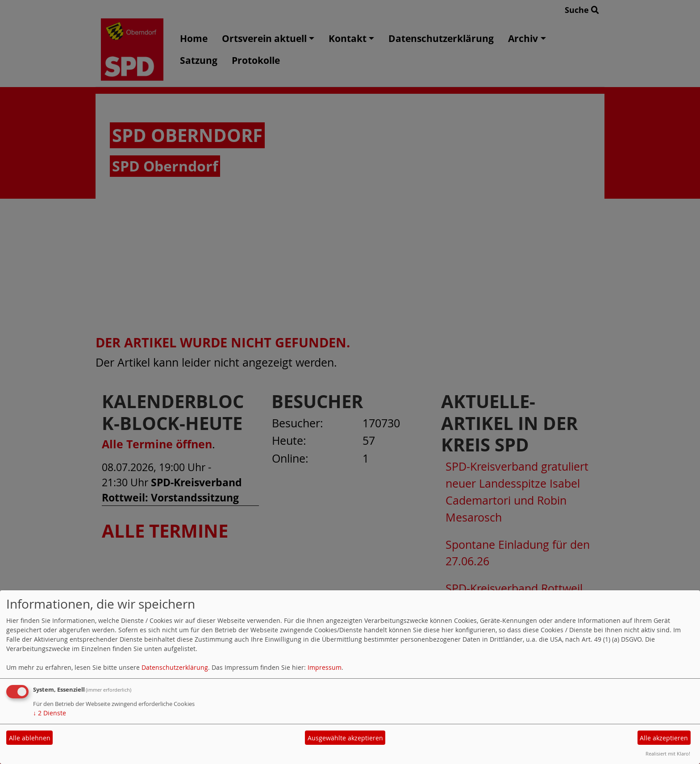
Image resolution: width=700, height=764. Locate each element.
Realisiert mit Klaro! (668, 754)
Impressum (325, 667)
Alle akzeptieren (664, 738)
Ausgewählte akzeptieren (345, 738)
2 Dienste (50, 713)
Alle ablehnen (30, 738)
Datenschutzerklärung (175, 667)
